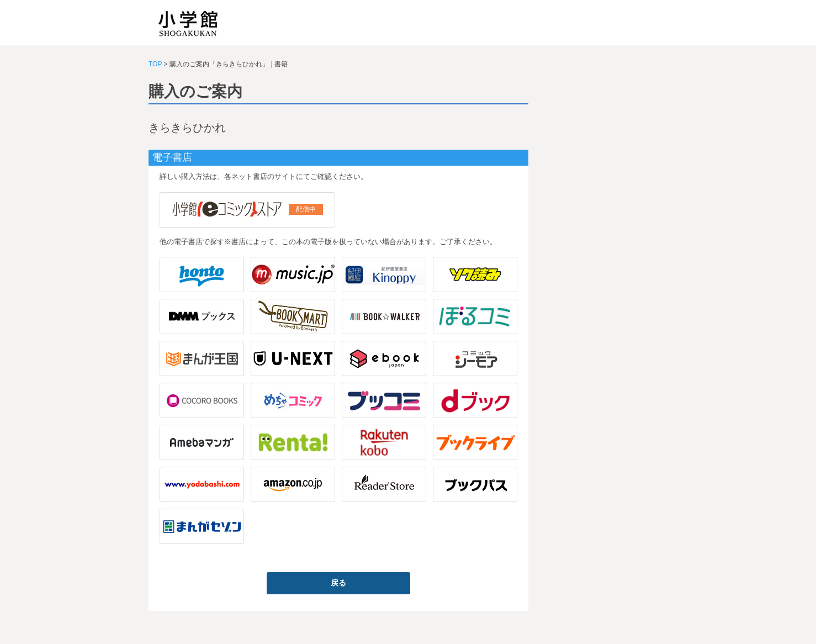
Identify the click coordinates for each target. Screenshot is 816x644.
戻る (338, 583)
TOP (155, 64)
